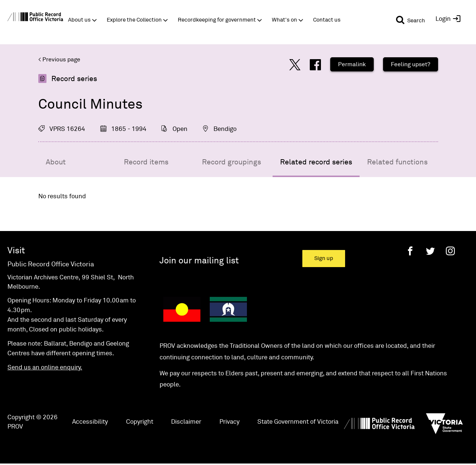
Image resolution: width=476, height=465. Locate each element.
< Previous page (59, 60)
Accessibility (90, 422)
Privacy (229, 422)
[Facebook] (410, 251)
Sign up (324, 258)
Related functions (397, 162)
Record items (146, 162)
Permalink (352, 64)
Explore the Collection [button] (134, 20)
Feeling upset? (411, 64)
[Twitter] (430, 251)
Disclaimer (186, 422)
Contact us (327, 20)
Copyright (140, 422)
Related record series (316, 162)
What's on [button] (284, 20)
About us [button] (79, 20)
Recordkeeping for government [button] (217, 20)
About (56, 162)
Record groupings (231, 162)
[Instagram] (450, 251)
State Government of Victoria (298, 422)
